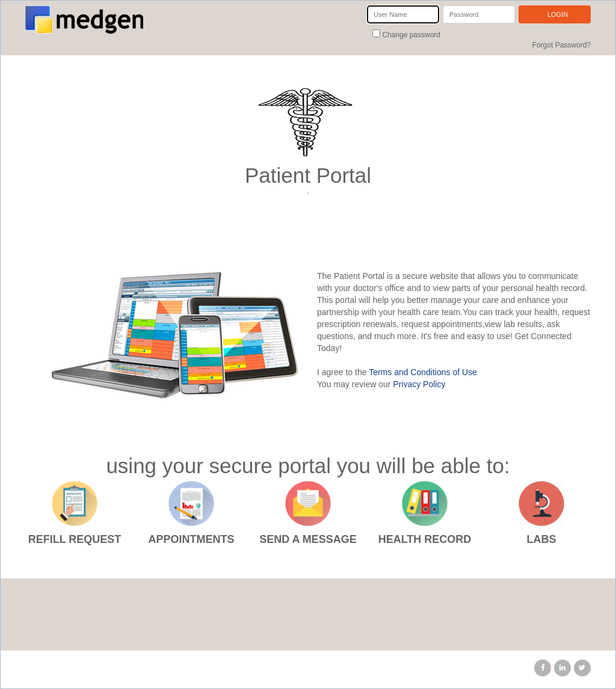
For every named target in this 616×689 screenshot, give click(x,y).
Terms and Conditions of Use (423, 372)
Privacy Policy (419, 384)
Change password (410, 35)
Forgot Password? (562, 45)
